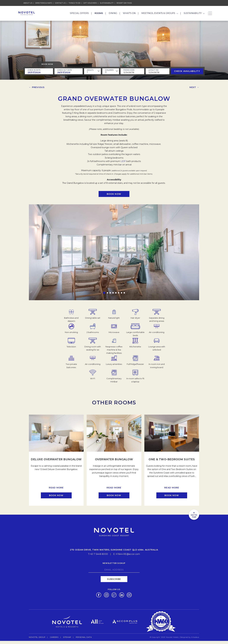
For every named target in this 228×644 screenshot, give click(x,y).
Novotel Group (37, 637)
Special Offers (79, 13)
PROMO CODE (129, 70)
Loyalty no (153, 70)
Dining (113, 13)
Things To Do (74, 3)
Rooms (99, 13)
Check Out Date (65, 70)
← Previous (37, 87)
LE (122, 161)
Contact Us (60, 3)
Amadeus (195, 637)
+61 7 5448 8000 (99, 554)
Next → (194, 87)
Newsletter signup (114, 563)
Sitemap (66, 637)
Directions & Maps (44, 3)
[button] (104, 293)
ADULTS (90, 70)
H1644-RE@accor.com (128, 554)
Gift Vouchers (90, 3)
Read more (56, 488)
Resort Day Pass (124, 3)
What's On (129, 13)
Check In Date (34, 70)
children (109, 70)
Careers (53, 637)
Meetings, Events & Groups (160, 13)
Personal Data (82, 637)
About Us (28, 3)
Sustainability (107, 3)
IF (125, 161)
